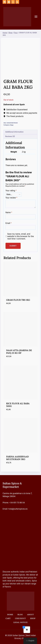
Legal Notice (20, 622)
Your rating (11, 191)
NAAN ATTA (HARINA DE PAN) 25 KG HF (19, 352)
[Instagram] (9, 2)
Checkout (20, 618)
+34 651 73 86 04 (17, 503)
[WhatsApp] (13, 2)
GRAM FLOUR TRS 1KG (18, 300)
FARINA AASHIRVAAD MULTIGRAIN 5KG (18, 458)
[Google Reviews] (17, 2)
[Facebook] (4, 2)
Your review (11, 198)
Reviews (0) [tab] (10, 136)
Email (9, 223)
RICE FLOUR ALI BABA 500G (18, 405)
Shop (33, 618)
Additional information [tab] (14, 132)
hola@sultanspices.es (18, 509)
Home (10, 615)
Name (9, 212)
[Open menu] (37, 17)
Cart (8, 618)
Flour (12, 125)
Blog (20, 615)
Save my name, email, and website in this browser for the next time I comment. (20, 236)
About (30, 615)
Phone (5, 503)
